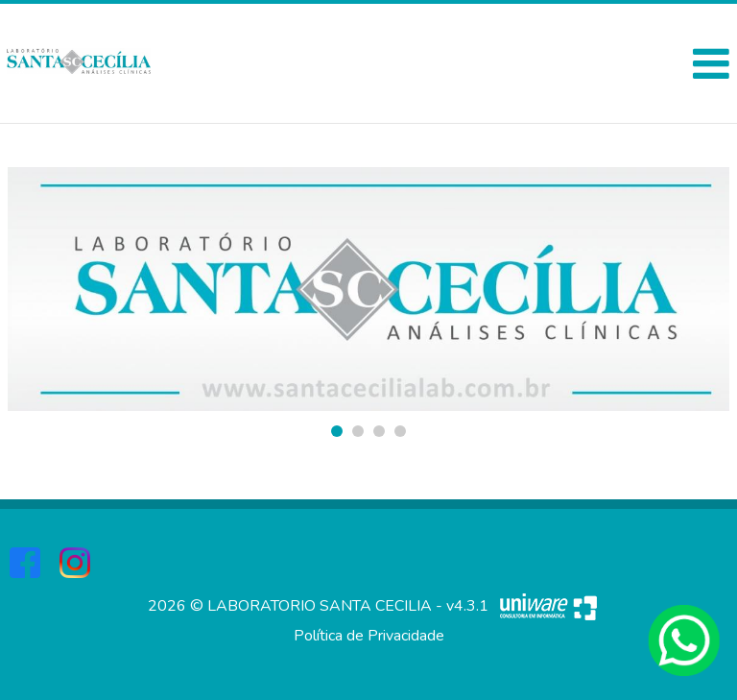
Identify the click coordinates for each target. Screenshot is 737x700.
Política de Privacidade (369, 636)
